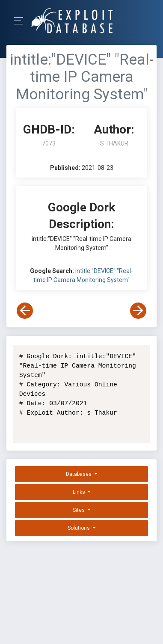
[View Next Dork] (138, 311)
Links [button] (80, 492)
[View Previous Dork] (25, 311)
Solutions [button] (79, 528)
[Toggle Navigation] (21, 21)
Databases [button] (79, 474)
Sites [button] (79, 510)
